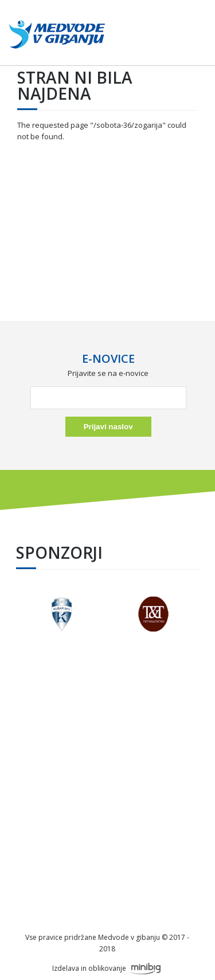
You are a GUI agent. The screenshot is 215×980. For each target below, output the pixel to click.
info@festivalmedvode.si (107, 785)
